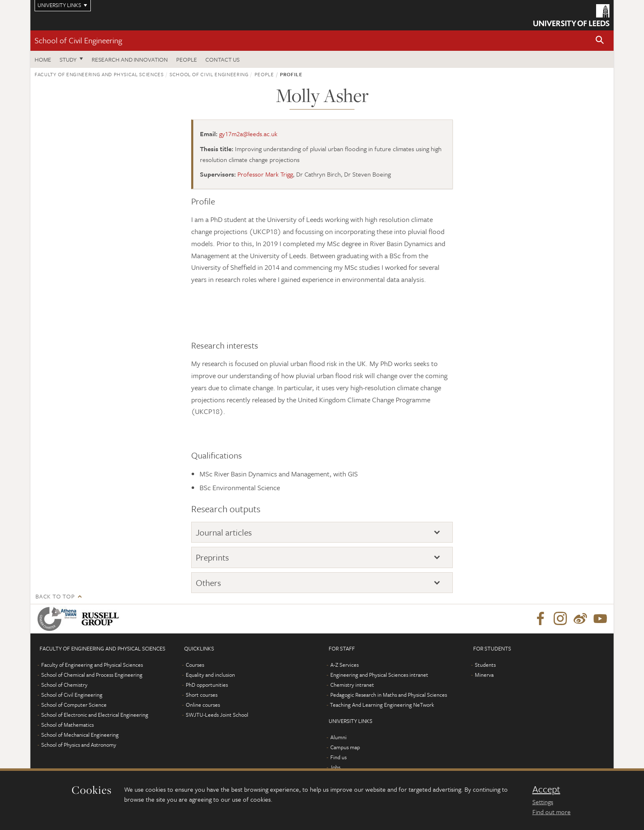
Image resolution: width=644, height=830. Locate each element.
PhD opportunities (207, 685)
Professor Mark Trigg (265, 174)
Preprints (212, 557)
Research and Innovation (130, 59)
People (187, 59)
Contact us (222, 59)
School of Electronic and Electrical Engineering (95, 715)
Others (208, 583)
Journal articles (224, 532)
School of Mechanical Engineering (80, 735)
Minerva (484, 675)
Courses (195, 665)
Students (485, 665)
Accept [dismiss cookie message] (546, 789)
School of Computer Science (74, 705)
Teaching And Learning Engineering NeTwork (382, 705)
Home (43, 59)
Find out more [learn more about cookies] (552, 812)
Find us (338, 757)
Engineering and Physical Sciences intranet (379, 675)
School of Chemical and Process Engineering (92, 675)
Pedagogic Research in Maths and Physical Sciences (389, 695)
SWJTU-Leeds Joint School (217, 715)
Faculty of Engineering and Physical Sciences (99, 74)
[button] (600, 41)
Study (68, 59)
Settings (543, 802)
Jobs (335, 767)
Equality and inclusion (210, 675)
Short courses (202, 695)
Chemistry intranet (352, 685)
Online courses (203, 705)
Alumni (338, 737)
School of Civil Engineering (78, 40)
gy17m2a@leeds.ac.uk (248, 134)
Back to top (55, 596)
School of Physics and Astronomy (79, 745)
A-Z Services (344, 665)
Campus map (345, 747)
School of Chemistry (64, 685)
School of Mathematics (67, 725)
